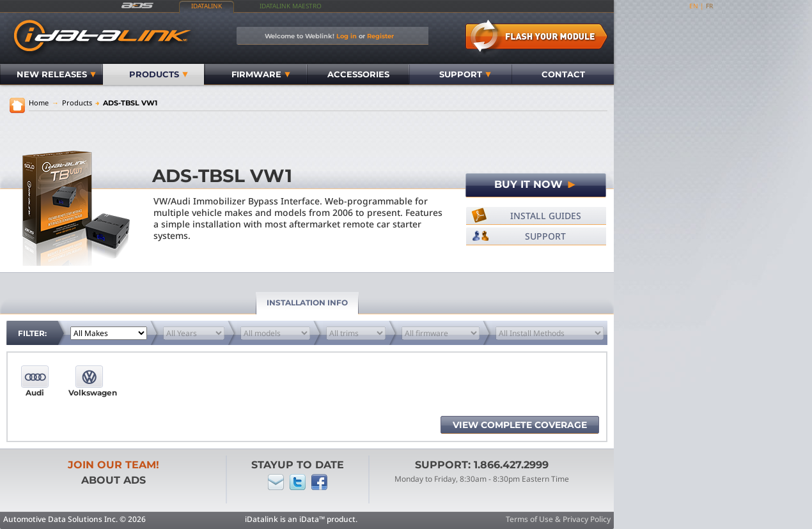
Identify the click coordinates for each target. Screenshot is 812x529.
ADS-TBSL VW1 (126, 103)
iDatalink (207, 6)
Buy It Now (536, 184)
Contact (563, 74)
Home (39, 103)
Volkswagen (89, 393)
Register (380, 36)
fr (709, 6)
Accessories (358, 74)
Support (465, 74)
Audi (35, 393)
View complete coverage (520, 425)
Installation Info (307, 303)
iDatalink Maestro (291, 6)
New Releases (56, 74)
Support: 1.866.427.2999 (482, 465)
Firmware (261, 74)
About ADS (113, 480)
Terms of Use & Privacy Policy (558, 519)
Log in (347, 36)
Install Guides (546, 216)
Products (159, 74)
